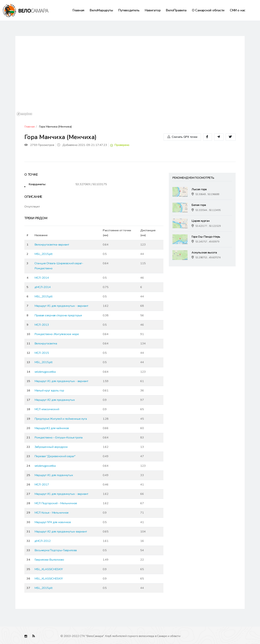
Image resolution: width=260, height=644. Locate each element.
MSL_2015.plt (44, 254)
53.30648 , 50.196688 (207, 194)
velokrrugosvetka (45, 372)
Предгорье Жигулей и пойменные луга (61, 419)
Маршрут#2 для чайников (52, 428)
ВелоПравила (176, 10)
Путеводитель (129, 10)
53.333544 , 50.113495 (208, 210)
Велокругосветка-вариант (52, 245)
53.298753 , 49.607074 (208, 258)
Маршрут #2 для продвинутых (55, 400)
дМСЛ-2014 (43, 287)
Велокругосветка (46, 344)
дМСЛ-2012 (43, 541)
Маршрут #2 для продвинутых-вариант (61, 532)
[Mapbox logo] (24, 114)
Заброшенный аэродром (51, 447)
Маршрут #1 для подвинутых (54, 475)
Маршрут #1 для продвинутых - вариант (61, 306)
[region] (130, 77)
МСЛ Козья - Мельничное (52, 513)
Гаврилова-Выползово (49, 560)
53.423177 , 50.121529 (208, 226)
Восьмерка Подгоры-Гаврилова (56, 550)
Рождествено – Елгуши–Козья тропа (58, 438)
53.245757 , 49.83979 (207, 242)
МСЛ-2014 (42, 278)
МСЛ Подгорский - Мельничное (56, 503)
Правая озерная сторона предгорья (58, 315)
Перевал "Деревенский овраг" (55, 456)
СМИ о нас (238, 10)
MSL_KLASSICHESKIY (49, 569)
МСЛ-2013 (42, 325)
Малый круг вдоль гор (49, 391)
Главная (78, 10)
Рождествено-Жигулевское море (57, 334)
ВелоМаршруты (101, 10)
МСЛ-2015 (42, 353)
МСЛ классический (47, 409)
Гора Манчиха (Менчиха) (55, 127)
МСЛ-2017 (42, 485)
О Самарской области (208, 10)
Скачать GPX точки (182, 137)
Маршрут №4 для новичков (53, 522)
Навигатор (153, 10)
